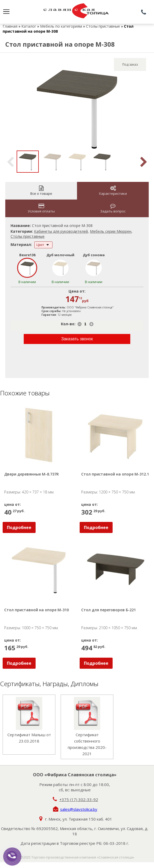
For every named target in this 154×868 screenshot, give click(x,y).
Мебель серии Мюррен (111, 231)
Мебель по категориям (61, 26)
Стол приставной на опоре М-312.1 (115, 474)
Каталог (29, 26)
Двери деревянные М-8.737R (32, 474)
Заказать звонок (77, 339)
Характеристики (113, 191)
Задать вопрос (113, 208)
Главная (10, 26)
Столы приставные (103, 26)
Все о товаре (41, 191)
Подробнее (19, 527)
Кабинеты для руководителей (61, 231)
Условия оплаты (41, 208)
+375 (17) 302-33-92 (79, 799)
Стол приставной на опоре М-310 (37, 610)
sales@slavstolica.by (79, 809)
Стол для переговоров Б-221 (109, 610)
